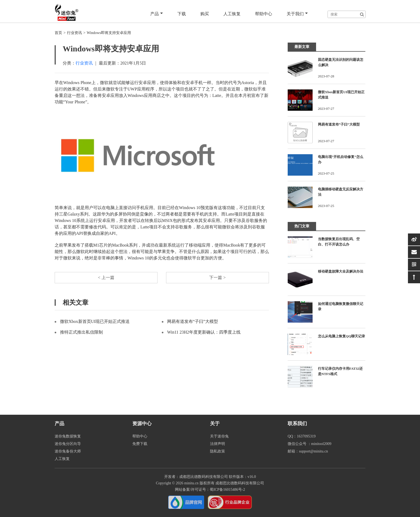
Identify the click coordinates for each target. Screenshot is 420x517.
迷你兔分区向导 (68, 444)
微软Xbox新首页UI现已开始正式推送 (95, 321)
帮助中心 (264, 14)
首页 (58, 33)
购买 (205, 14)
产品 (157, 14)
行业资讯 (74, 33)
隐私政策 (217, 451)
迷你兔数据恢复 (68, 436)
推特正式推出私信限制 (81, 332)
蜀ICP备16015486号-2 (227, 490)
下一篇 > (217, 278)
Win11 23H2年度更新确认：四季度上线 (204, 332)
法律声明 (217, 444)
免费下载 (140, 444)
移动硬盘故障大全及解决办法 (341, 271)
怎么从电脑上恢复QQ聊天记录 (342, 336)
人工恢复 (232, 14)
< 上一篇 (106, 278)
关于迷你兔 (219, 436)
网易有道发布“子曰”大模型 (193, 321)
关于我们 (297, 14)
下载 (182, 14)
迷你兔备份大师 (68, 451)
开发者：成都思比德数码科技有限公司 (196, 477)
